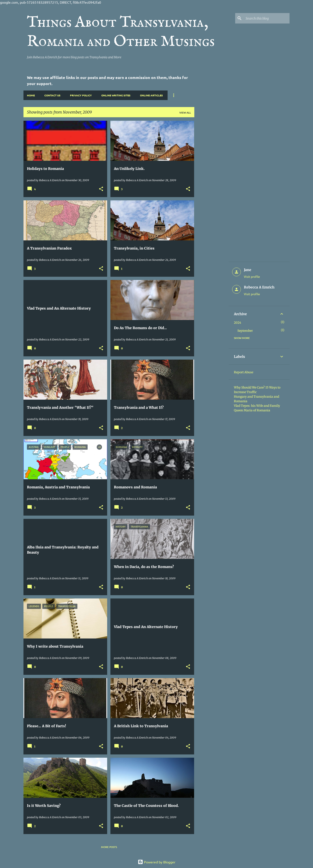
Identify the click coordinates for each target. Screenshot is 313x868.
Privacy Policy (81, 95)
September (245, 331)
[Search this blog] (267, 18)
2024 (238, 323)
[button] (101, 189)
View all (185, 113)
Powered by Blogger (157, 862)
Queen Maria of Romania (252, 410)
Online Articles (151, 95)
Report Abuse (244, 372)
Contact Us (52, 95)
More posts (109, 847)
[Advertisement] (211, 186)
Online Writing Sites (116, 95)
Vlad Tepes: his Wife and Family (257, 406)
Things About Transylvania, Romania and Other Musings (121, 32)
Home (31, 95)
